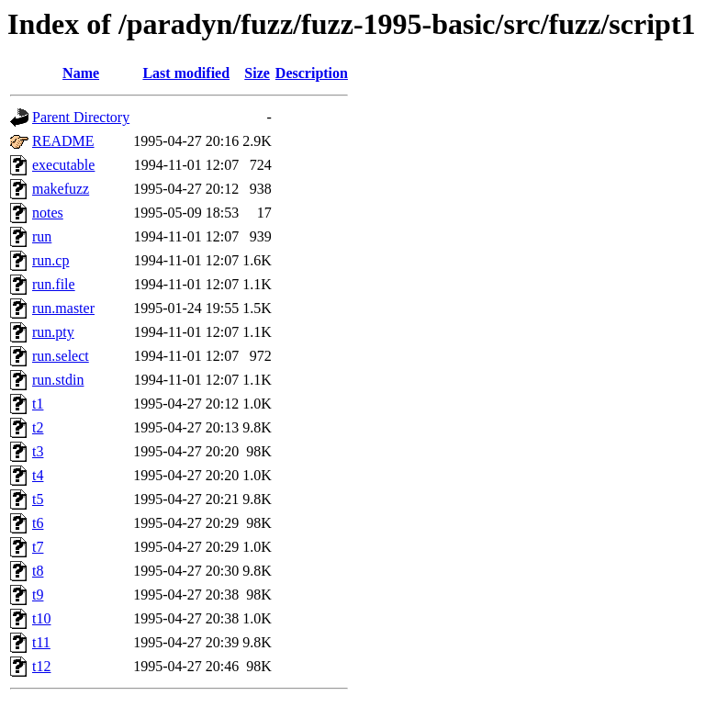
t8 (38, 571)
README (63, 141)
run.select (61, 356)
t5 (38, 499)
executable (63, 165)
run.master (63, 308)
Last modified (186, 73)
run (42, 236)
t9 (38, 595)
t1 (38, 404)
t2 (38, 427)
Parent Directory (81, 117)
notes (48, 213)
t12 (41, 666)
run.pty (53, 332)
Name (81, 73)
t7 (38, 547)
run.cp (50, 260)
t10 (41, 618)
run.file (54, 284)
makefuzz (61, 189)
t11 (41, 642)
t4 (38, 475)
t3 (38, 451)
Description (312, 73)
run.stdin (58, 380)
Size (257, 73)
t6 (38, 523)
